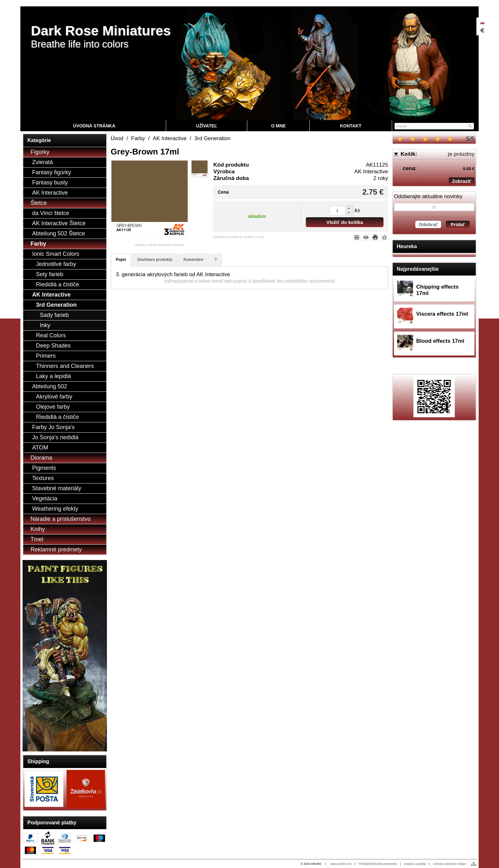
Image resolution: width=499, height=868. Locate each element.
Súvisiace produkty (155, 260)
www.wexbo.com (341, 864)
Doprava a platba (415, 864)
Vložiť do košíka (345, 222)
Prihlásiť (364, 864)
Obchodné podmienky (383, 864)
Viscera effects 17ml (442, 314)
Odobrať (428, 224)
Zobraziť (462, 181)
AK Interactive (371, 172)
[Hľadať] (470, 126)
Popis (121, 260)
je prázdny (461, 154)
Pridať (458, 224)
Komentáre (193, 260)
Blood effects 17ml (440, 341)
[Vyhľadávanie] (434, 126)
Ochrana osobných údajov (450, 864)
